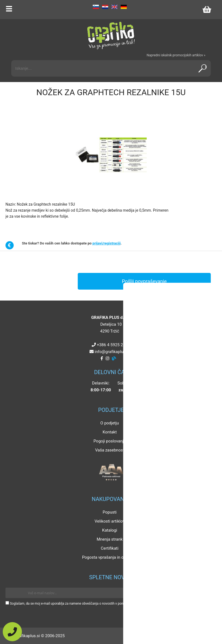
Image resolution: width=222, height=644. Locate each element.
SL (96, 7)
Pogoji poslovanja (109, 441)
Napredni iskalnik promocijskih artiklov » (176, 55)
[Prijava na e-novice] (209, 593)
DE (124, 7)
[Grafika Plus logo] (111, 36)
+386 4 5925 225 (112, 345)
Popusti (110, 512)
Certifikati (109, 548)
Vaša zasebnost (109, 450)
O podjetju (110, 423)
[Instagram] (107, 359)
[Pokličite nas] (12, 632)
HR (105, 7)
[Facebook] (102, 359)
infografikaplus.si (112, 352)
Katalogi (110, 530)
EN (114, 7)
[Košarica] (207, 10)
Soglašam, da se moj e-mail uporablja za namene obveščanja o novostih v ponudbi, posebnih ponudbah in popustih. (94, 604)
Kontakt (110, 432)
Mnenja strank (110, 539)
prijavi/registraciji (107, 243)
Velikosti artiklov (110, 521)
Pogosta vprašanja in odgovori (110, 557)
